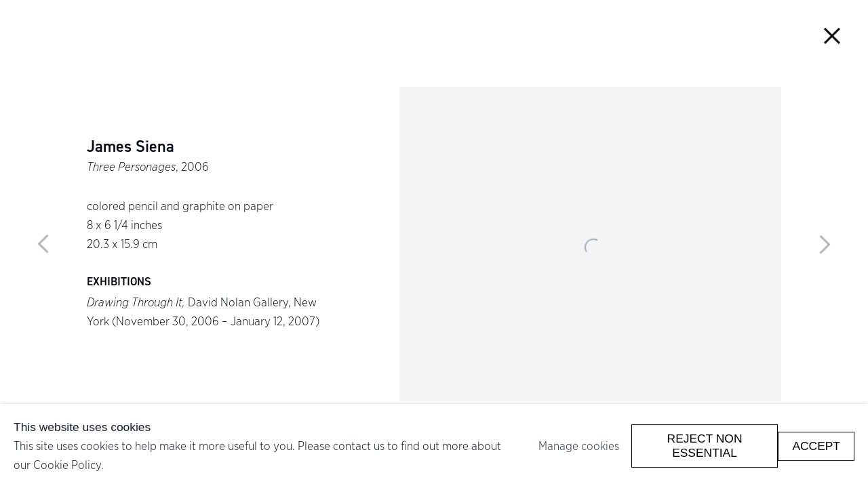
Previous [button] (43, 244)
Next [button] (825, 244)
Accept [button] (816, 445)
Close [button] (832, 36)
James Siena (131, 147)
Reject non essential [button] (705, 446)
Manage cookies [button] (579, 446)
